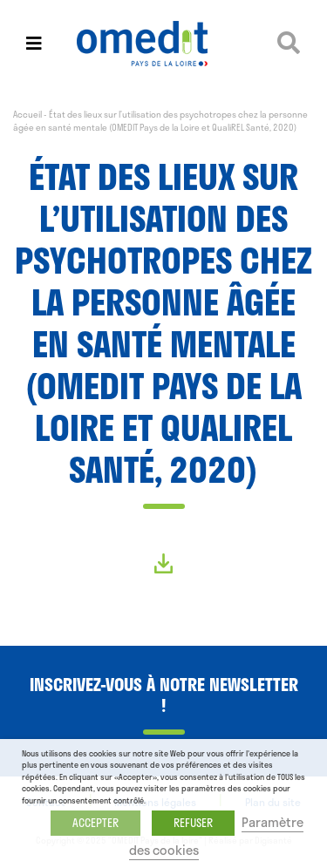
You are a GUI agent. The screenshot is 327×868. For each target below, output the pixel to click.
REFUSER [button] (193, 823)
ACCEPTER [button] (95, 823)
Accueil (27, 114)
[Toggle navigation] (34, 43)
